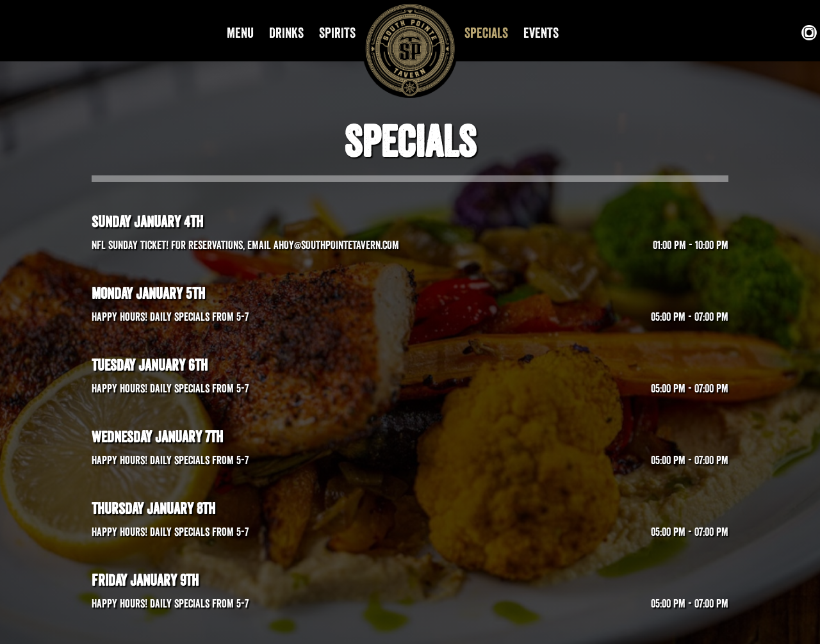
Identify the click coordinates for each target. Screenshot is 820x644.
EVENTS (541, 33)
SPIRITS (337, 33)
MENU (242, 33)
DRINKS (288, 33)
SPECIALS (488, 33)
